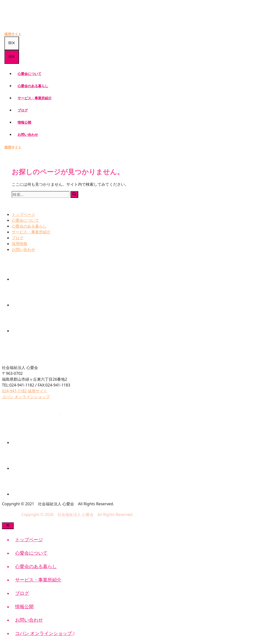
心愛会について (29, 74)
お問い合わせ (28, 134)
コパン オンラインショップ (45, 633)
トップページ (23, 214)
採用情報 (19, 244)
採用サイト (13, 34)
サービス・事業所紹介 (35, 98)
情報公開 (24, 122)
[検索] (74, 194)
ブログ (23, 110)
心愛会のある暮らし (33, 86)
